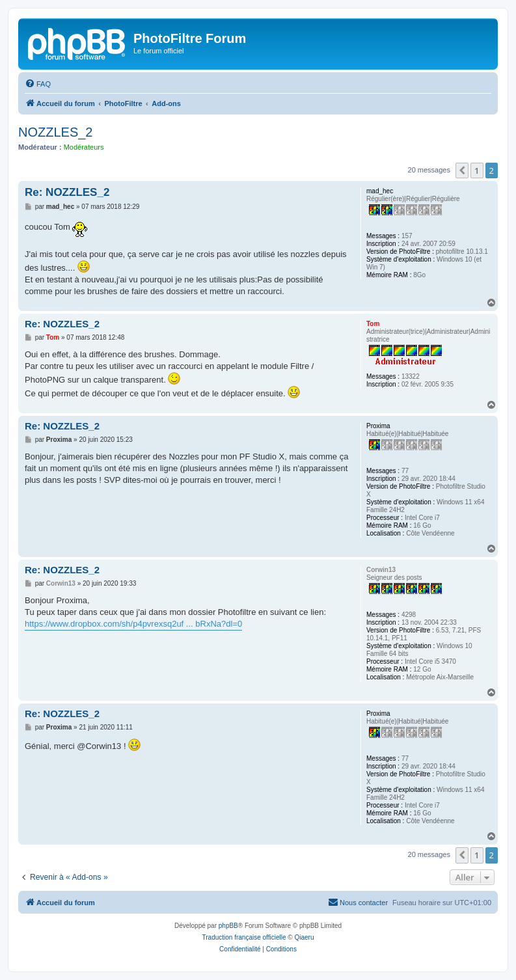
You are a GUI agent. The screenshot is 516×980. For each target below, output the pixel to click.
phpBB (228, 926)
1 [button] (477, 170)
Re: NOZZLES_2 (67, 192)
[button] (462, 170)
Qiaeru (304, 937)
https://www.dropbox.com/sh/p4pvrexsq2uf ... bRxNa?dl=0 (133, 624)
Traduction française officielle (244, 937)
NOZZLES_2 (55, 132)
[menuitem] (38, 84)
